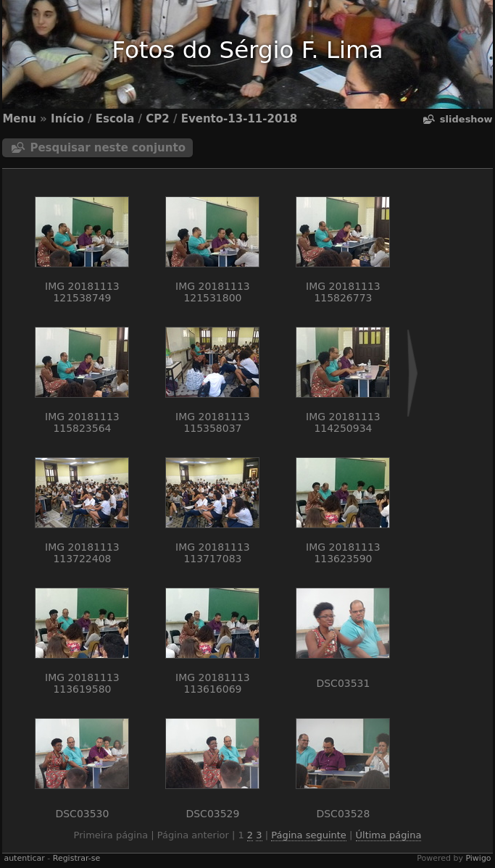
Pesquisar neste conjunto (108, 148)
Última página (389, 835)
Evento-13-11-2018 (240, 119)
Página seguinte (309, 835)
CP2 (157, 119)
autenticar (24, 858)
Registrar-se (76, 858)
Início (67, 119)
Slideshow (466, 119)
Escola (115, 119)
